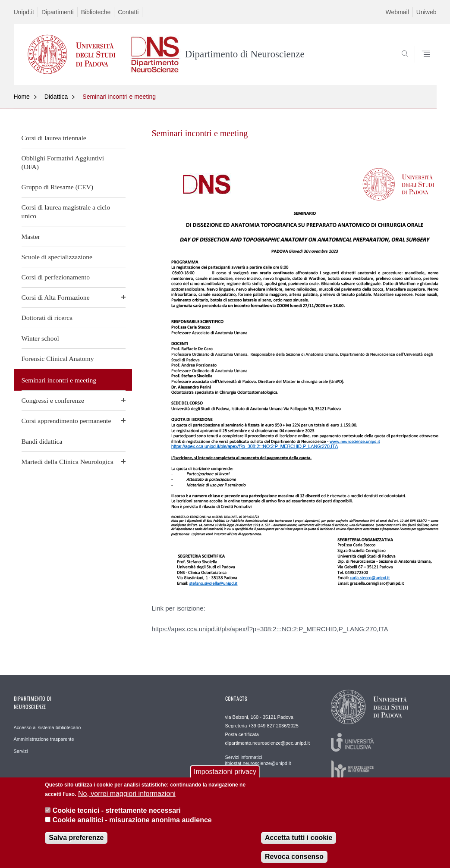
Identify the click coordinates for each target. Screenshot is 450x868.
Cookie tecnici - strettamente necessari (117, 817)
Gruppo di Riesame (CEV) (58, 187)
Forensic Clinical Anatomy (58, 359)
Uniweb (426, 12)
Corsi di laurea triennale (54, 138)
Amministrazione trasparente (44, 739)
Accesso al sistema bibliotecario (47, 727)
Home (22, 97)
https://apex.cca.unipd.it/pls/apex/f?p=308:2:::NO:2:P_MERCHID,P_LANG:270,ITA (270, 629)
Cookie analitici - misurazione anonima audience (132, 826)
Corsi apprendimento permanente (66, 421)
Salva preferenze (76, 844)
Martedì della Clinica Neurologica (68, 462)
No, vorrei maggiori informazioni (127, 801)
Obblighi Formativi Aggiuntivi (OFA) (63, 162)
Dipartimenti (58, 12)
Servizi (21, 751)
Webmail (397, 12)
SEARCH (400, 64)
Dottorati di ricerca (47, 318)
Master (31, 237)
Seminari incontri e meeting (119, 97)
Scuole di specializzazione (57, 257)
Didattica (56, 97)
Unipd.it (24, 12)
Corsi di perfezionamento (56, 277)
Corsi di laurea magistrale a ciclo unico (66, 212)
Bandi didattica (42, 441)
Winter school (40, 338)
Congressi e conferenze (53, 400)
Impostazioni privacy (225, 778)
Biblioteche (96, 12)
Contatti (128, 12)
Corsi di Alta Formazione (56, 297)
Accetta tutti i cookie (299, 844)
